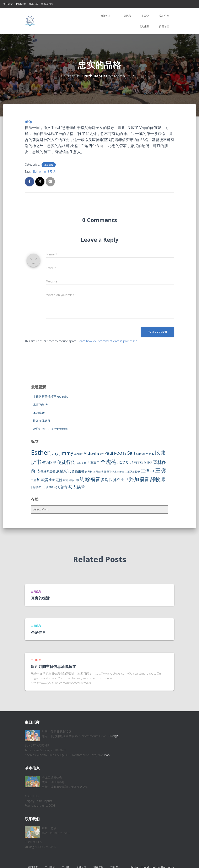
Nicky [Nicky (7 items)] (100, 454)
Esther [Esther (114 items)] (40, 452)
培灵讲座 (144, 26)
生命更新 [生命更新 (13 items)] (55, 480)
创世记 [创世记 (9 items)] (148, 463)
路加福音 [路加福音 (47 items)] (139, 479)
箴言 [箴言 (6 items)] (65, 480)
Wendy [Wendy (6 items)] (150, 454)
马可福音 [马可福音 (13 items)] (61, 487)
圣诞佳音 (39, 413)
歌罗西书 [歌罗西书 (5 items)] (122, 472)
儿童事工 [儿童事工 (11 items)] (93, 463)
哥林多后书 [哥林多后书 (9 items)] (48, 471)
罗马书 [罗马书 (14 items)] (106, 480)
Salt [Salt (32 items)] (131, 453)
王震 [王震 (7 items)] (33, 480)
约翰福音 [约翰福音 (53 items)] (90, 479)
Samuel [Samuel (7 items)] (141, 454)
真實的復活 (40, 405)
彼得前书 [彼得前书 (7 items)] (98, 472)
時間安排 (21, 4)
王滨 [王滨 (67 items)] (161, 471)
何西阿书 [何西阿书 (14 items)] (49, 462)
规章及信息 (47, 4)
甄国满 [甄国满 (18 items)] (42, 480)
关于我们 (8, 4)
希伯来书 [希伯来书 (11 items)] (78, 471)
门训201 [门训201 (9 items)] (48, 487)
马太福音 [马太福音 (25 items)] (77, 487)
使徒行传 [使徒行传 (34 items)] (66, 462)
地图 (116, 736)
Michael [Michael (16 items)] (90, 453)
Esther (37, 171)
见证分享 (164, 16)
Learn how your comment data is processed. (108, 341)
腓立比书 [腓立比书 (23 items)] (120, 480)
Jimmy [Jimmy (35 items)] (66, 453)
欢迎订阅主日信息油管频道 (50, 429)
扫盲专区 (164, 26)
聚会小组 (33, 4)
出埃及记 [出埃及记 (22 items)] (125, 462)
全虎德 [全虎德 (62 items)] (108, 462)
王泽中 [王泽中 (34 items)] (147, 471)
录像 (28, 121)
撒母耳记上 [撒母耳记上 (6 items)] (110, 472)
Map (107, 755)
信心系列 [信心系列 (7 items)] (81, 463)
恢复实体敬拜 (42, 421)
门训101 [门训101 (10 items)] (36, 487)
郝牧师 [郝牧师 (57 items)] (158, 479)
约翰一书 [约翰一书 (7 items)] (74, 480)
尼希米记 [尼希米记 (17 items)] (63, 471)
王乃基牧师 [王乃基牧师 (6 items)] (134, 472)
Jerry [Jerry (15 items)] (54, 453)
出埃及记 (50, 171)
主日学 (145, 16)
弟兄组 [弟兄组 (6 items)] (89, 472)
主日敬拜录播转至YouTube (51, 397)
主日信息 (126, 16)
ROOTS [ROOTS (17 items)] (120, 453)
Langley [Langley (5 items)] (78, 454)
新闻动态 (106, 16)
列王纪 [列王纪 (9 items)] (138, 463)
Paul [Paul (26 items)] (109, 453)
